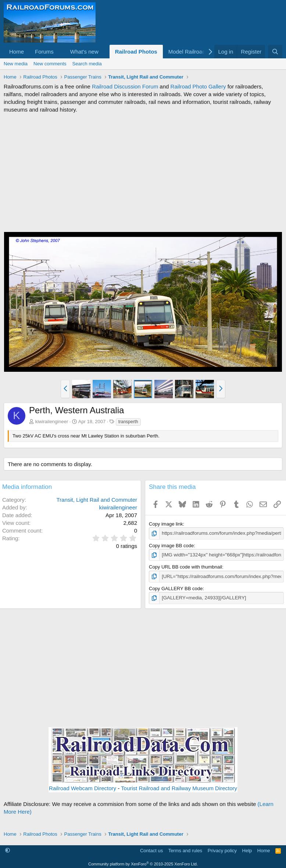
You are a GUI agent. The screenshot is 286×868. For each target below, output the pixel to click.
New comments (50, 64)
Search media (87, 64)
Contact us (151, 850)
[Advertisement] (143, 172)
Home (17, 52)
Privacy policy (222, 850)
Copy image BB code (171, 545)
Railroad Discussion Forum (125, 86)
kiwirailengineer (52, 422)
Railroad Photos (136, 52)
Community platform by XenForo (143, 863)
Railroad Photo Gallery (198, 86)
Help (247, 850)
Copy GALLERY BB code (176, 588)
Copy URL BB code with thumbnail (185, 567)
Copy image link (166, 524)
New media (16, 64)
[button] (60, 52)
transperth (128, 422)
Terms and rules (185, 850)
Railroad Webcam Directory (83, 787)
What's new (84, 52)
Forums (44, 52)
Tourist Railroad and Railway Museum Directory (179, 787)
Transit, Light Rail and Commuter (97, 500)
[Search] (275, 52)
